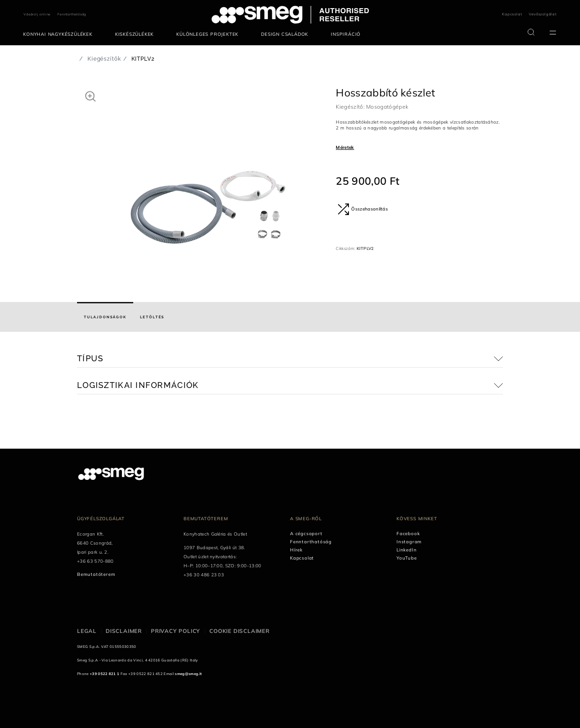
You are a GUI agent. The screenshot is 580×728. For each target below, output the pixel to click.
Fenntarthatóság (72, 14)
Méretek (345, 147)
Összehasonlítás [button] (363, 209)
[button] (90, 96)
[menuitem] (60, 34)
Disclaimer (124, 631)
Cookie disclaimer (239, 631)
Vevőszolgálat (543, 14)
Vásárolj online (37, 14)
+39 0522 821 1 (104, 674)
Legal (87, 631)
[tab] (105, 317)
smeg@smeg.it (188, 674)
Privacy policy (176, 631)
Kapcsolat (512, 14)
